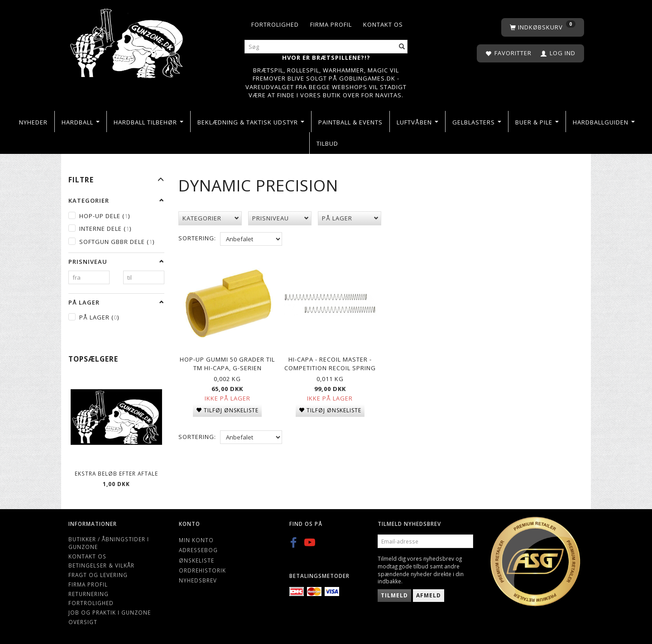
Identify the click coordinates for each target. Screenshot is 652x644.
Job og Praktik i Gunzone (110, 612)
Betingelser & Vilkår (101, 565)
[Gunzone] (127, 41)
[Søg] (402, 47)
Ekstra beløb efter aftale (116, 473)
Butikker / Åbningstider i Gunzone (109, 543)
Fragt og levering (98, 575)
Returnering (89, 594)
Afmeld (429, 595)
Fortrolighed (275, 24)
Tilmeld (394, 595)
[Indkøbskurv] (543, 27)
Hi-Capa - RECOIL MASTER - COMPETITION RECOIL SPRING (330, 361)
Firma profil (331, 24)
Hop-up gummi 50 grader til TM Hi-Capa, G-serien (227, 361)
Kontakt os (383, 24)
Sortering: (197, 238)
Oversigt (83, 622)
